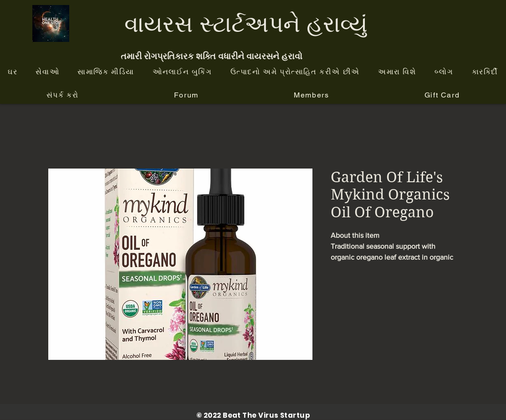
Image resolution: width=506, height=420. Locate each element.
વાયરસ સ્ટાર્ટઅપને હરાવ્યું (246, 23)
